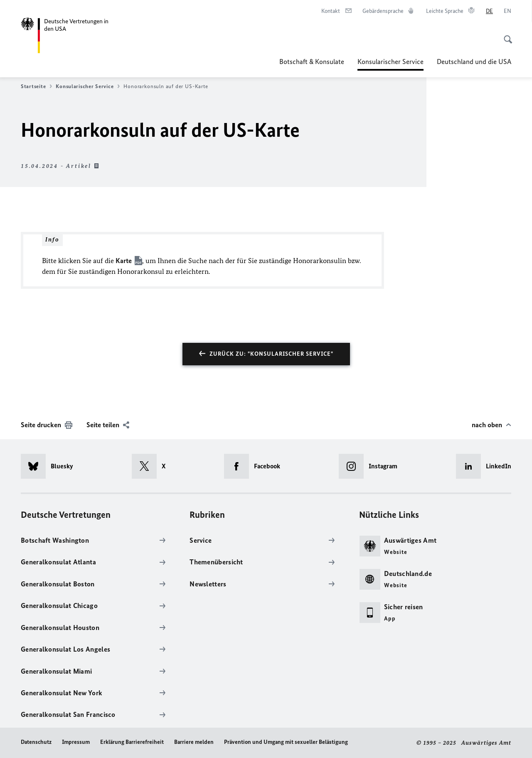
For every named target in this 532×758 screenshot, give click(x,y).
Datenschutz (36, 742)
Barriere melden (194, 742)
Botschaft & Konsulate (312, 62)
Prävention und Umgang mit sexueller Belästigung (286, 742)
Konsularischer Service (390, 62)
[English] (507, 11)
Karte (124, 261)
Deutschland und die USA (474, 62)
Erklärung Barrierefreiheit (132, 742)
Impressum (76, 742)
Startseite (36, 86)
